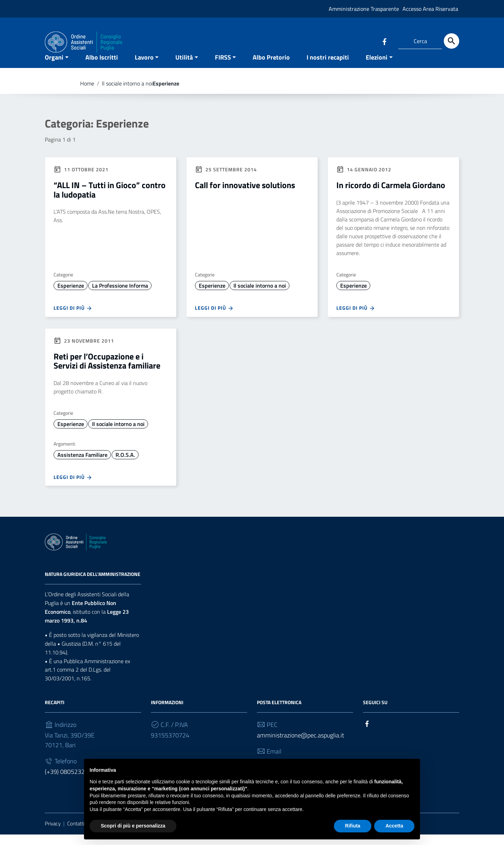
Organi (54, 68)
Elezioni (377, 68)
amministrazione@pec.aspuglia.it (300, 746)
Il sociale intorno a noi (127, 94)
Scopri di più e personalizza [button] (133, 826)
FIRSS (223, 68)
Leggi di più (73, 319)
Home (87, 94)
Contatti (76, 834)
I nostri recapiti (328, 68)
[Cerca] (451, 41)
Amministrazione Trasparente (364, 9)
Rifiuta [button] (353, 826)
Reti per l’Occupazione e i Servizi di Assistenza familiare (107, 371)
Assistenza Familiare (82, 465)
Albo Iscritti (102, 68)
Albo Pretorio (271, 68)
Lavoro (144, 68)
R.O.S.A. (125, 465)
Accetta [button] (394, 826)
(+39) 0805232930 (70, 782)
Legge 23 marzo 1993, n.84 (87, 627)
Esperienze (71, 296)
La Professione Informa (120, 296)
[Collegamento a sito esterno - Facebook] (384, 41)
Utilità (184, 68)
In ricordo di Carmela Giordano (391, 196)
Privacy (53, 834)
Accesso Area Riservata (430, 9)
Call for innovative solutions (245, 196)
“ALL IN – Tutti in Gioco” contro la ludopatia (110, 200)
